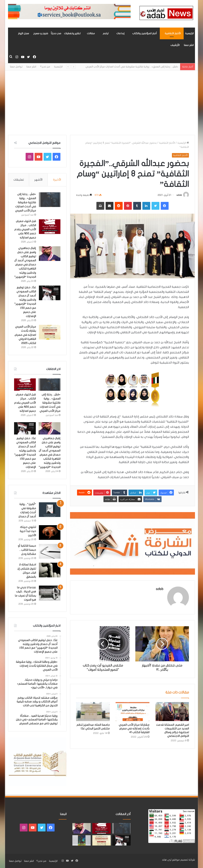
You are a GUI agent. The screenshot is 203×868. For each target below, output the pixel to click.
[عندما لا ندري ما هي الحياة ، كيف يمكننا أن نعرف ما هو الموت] (50, 593)
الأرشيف (175, 45)
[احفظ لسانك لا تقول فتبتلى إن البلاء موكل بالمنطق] (50, 570)
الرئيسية (189, 33)
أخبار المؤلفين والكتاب (145, 33)
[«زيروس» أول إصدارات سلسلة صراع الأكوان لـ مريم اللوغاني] (82, 840)
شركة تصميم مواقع (184, 860)
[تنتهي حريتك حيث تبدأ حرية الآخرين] (50, 533)
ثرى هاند (167, 860)
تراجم (106, 33)
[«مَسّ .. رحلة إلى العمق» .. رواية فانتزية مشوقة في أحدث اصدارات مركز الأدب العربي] (50, 200)
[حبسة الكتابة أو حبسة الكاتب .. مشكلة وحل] (50, 551)
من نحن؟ (45, 67)
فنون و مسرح (41, 33)
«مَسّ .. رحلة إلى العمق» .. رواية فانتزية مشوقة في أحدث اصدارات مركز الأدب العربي (132, 67)
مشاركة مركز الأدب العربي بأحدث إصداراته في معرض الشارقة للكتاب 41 (134, 729)
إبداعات (120, 33)
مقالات (91, 33)
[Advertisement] (101, 100)
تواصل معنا (16, 67)
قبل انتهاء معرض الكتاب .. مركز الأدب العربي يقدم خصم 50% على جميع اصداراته (25, 229)
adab (179, 195)
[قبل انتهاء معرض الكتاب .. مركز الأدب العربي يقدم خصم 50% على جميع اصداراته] (50, 227)
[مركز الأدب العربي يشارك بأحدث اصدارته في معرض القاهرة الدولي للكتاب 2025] (50, 332)
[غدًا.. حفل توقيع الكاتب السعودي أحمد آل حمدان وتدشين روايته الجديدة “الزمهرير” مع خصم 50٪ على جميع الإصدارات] (50, 293)
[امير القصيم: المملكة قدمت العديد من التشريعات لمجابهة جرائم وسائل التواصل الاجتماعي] (172, 712)
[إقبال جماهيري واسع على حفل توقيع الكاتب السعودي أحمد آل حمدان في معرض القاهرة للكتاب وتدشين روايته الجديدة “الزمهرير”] (50, 254)
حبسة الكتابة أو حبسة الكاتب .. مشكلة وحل (27, 550)
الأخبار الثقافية (173, 33)
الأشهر (38, 180)
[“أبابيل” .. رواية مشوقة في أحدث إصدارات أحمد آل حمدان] (50, 510)
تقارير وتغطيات (72, 33)
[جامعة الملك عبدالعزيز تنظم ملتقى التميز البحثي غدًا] (93, 712)
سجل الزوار (23, 33)
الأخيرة (57, 180)
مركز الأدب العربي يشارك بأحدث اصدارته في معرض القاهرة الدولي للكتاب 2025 (25, 335)
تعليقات (19, 180)
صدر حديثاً (56, 33)
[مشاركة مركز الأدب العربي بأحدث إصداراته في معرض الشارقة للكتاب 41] (132, 712)
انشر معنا (189, 45)
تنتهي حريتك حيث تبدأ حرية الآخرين (28, 531)
